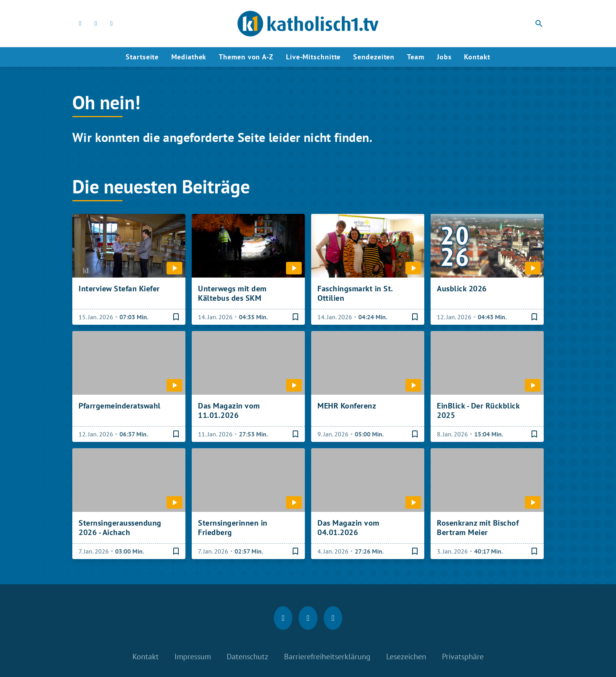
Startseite (142, 57)
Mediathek (189, 57)
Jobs (444, 57)
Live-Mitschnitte (313, 57)
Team (416, 57)
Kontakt (477, 57)
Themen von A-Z (246, 57)
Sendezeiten (374, 57)
